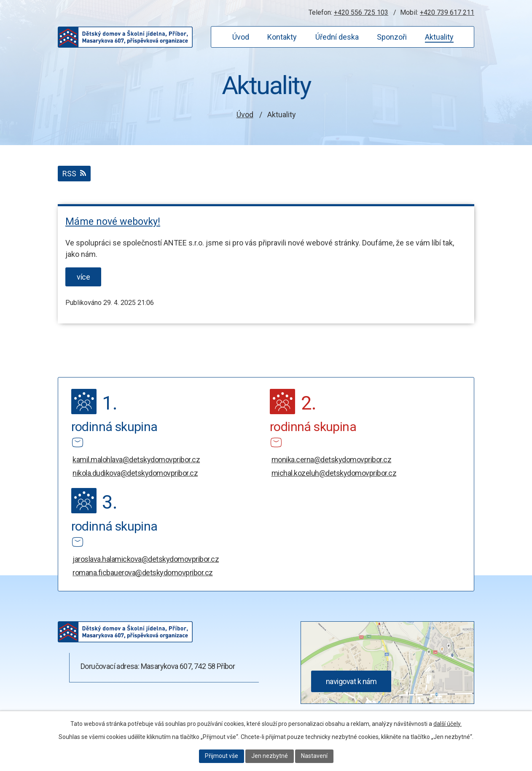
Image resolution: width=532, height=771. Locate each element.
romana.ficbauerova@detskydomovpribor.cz (143, 573)
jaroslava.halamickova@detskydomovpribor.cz (146, 559)
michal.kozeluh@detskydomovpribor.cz (334, 473)
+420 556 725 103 (361, 12)
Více (83, 277)
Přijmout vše (222, 756)
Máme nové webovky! (113, 221)
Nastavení (314, 756)
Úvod (245, 115)
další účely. (447, 724)
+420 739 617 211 (447, 12)
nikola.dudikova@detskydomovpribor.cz (135, 473)
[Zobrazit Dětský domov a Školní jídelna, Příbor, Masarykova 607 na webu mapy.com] (387, 701)
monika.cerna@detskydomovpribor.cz (332, 460)
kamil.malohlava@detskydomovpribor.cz (136, 460)
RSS (74, 174)
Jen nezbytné (270, 756)
